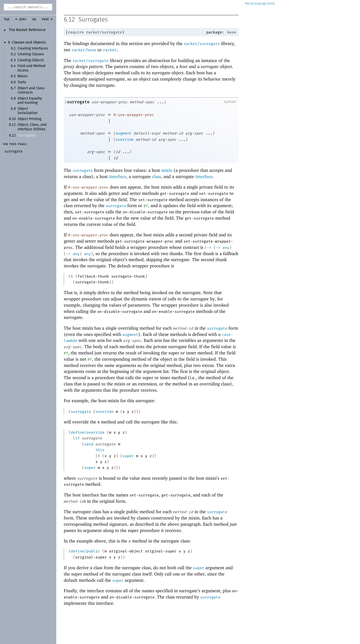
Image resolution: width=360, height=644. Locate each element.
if (77, 438)
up (34, 19)
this (100, 450)
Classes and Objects (29, 43)
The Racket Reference (27, 30)
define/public (85, 551)
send (89, 444)
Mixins (23, 76)
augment (124, 133)
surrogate (78, 102)
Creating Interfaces (33, 49)
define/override (88, 432)
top (7, 19)
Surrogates (27, 135)
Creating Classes (31, 54)
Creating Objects (31, 60)
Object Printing (29, 119)
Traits (22, 82)
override (125, 140)
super (128, 456)
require (76, 32)
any (226, 248)
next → (47, 19)
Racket (260, 4)
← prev (21, 19)
